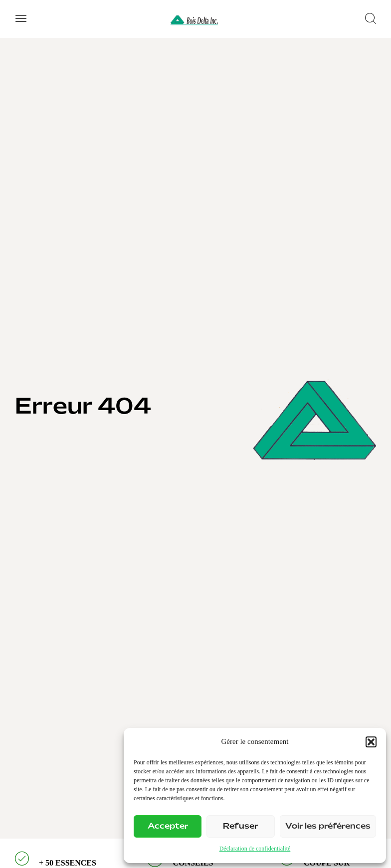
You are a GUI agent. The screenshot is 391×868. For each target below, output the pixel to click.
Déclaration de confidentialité (255, 849)
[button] (371, 742)
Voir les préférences (328, 826)
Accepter (168, 826)
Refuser (240, 826)
